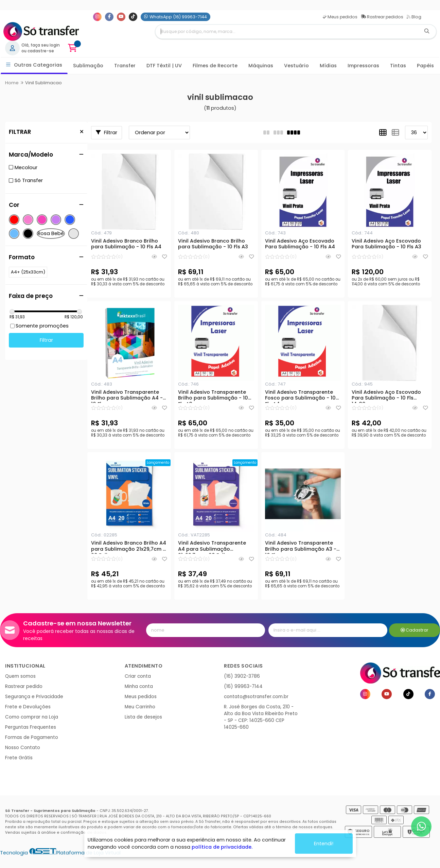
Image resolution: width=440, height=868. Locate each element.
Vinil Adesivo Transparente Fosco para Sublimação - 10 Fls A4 (300, 396)
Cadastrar (415, 630)
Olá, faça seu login (41, 45)
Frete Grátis (19, 758)
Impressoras (363, 66)
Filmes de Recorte (215, 66)
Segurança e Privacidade (34, 697)
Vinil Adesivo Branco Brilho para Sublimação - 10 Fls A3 (213, 244)
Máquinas (261, 66)
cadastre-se (41, 51)
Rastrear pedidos (382, 17)
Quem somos (20, 676)
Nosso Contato (23, 748)
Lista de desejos (143, 717)
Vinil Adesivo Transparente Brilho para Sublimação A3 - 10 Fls (301, 547)
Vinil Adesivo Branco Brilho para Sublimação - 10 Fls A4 (126, 244)
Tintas (398, 66)
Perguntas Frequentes (31, 727)
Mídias (328, 66)
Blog (414, 17)
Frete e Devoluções (28, 707)
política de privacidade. (222, 847)
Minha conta (139, 686)
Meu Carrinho (140, 707)
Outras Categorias (34, 65)
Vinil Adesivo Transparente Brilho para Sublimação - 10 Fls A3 (213, 396)
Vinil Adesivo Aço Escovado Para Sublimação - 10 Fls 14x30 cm (386, 396)
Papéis (425, 66)
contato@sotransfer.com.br (256, 697)
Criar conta (138, 676)
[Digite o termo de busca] (286, 32)
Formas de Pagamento (32, 737)
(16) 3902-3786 (242, 676)
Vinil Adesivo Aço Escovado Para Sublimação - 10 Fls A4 (300, 244)
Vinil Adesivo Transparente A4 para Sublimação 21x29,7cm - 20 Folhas (212, 547)
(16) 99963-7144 (243, 686)
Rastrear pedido (24, 686)
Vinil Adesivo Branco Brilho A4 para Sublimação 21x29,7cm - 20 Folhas (129, 547)
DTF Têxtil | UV (164, 66)
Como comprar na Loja (32, 717)
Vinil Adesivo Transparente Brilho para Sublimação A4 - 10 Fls (127, 396)
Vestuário (296, 66)
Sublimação (88, 66)
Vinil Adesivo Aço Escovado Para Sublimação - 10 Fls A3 (386, 244)
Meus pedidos (340, 17)
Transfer (125, 66)
